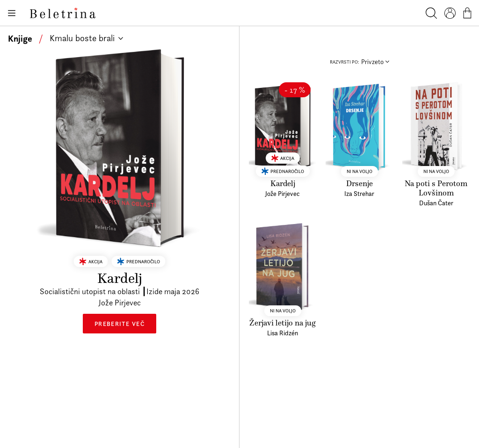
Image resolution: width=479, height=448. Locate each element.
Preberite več (120, 317)
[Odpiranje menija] (11, 13)
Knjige (20, 38)
